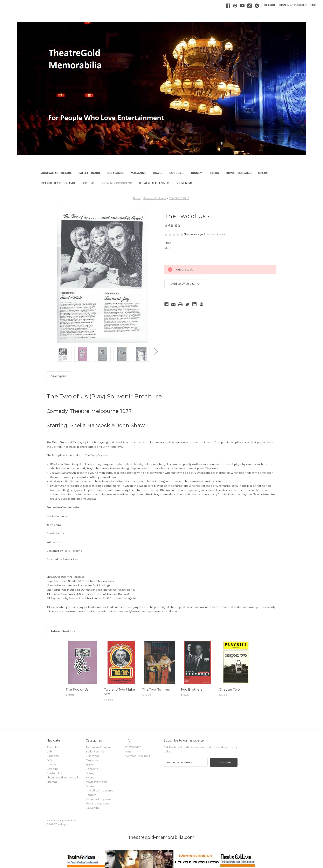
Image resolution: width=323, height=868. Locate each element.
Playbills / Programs (58, 183)
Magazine (138, 173)
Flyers (214, 173)
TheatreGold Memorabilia (63, 778)
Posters (88, 183)
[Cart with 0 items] (313, 5)
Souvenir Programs (116, 183)
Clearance (116, 173)
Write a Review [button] (216, 234)
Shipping (53, 769)
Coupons (53, 756)
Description (59, 376)
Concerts (177, 173)
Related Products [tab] (63, 631)
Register (300, 5)
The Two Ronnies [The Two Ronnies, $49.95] (156, 689)
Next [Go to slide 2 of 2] (156, 351)
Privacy (51, 765)
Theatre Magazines (154, 183)
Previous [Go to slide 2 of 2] (50, 351)
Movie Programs (238, 173)
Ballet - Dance (90, 173)
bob (49, 752)
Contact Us (54, 773)
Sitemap (52, 782)
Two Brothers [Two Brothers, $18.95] (191, 689)
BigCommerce (68, 821)
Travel (158, 173)
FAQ (49, 760)
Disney (196, 173)
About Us (53, 747)
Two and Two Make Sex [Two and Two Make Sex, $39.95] (119, 692)
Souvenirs (186, 183)
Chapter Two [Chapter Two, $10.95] (229, 689)
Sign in (284, 5)
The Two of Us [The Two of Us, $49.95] (77, 689)
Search (270, 5)
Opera (263, 173)
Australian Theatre (56, 173)
